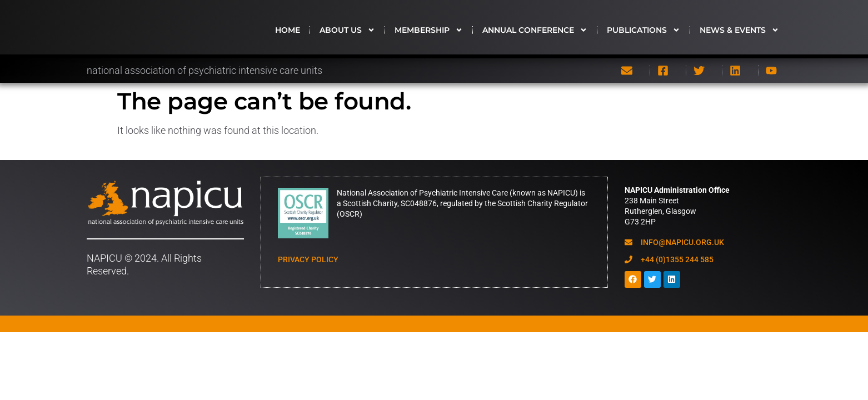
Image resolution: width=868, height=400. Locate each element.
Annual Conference (535, 34)
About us (347, 34)
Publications (643, 34)
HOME (288, 34)
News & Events (739, 34)
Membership (429, 34)
